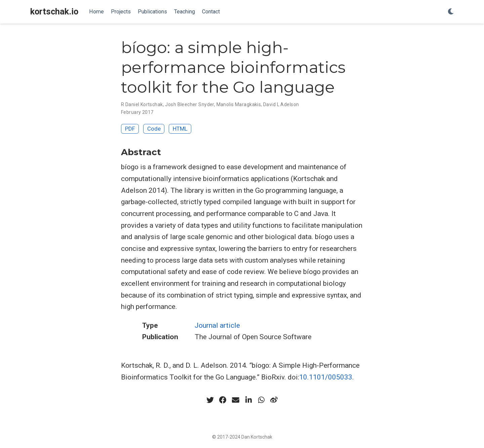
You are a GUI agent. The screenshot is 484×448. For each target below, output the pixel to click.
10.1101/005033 (326, 377)
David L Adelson (281, 104)
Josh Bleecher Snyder (189, 104)
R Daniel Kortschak (142, 104)
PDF (130, 129)
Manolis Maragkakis (239, 104)
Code (154, 129)
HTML (180, 129)
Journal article (217, 325)
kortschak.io (54, 12)
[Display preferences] (451, 12)
